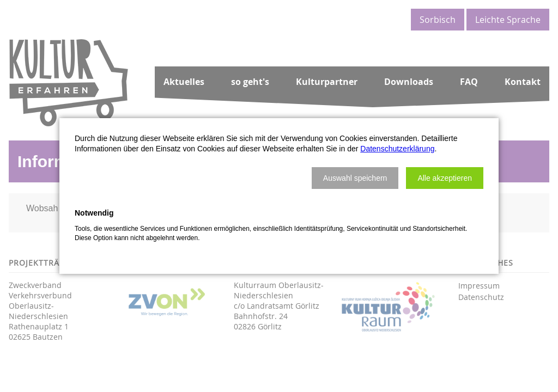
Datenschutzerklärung (397, 149)
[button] (355, 178)
